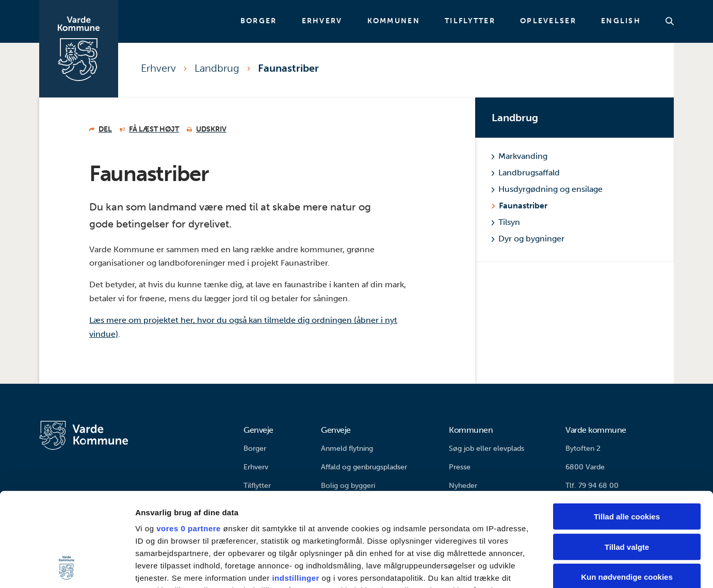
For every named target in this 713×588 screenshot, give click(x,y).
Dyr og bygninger (528, 239)
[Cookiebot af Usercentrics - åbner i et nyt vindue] (67, 568)
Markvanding (520, 156)
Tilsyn (506, 222)
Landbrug (217, 68)
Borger (259, 21)
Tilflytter (470, 21)
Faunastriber (288, 68)
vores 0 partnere (189, 441)
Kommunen (394, 21)
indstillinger (296, 490)
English (621, 21)
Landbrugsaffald (526, 173)
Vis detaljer (536, 568)
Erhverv (322, 21)
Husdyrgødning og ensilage (547, 189)
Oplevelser (548, 21)
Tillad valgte (627, 459)
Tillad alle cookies (627, 429)
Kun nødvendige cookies (627, 489)
